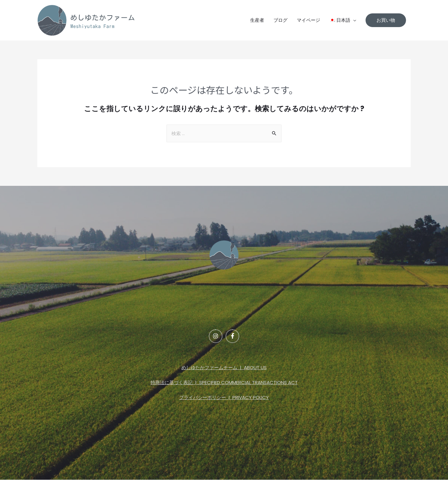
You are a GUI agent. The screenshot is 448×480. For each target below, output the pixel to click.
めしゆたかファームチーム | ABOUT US (224, 368)
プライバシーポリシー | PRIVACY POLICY (224, 397)
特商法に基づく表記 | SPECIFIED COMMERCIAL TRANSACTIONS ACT (224, 383)
